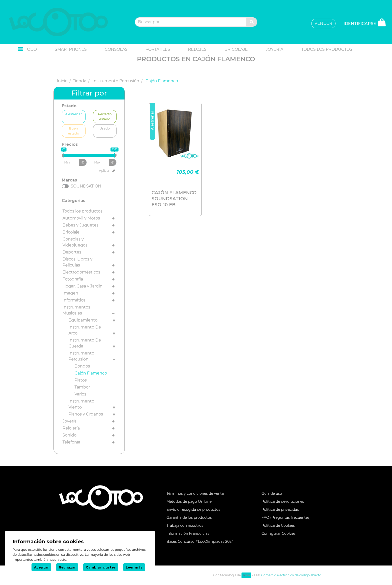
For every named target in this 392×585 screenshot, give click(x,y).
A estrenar (73, 114)
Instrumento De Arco (85, 330)
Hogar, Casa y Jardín (82, 286)
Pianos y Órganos (86, 414)
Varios (80, 394)
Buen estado (73, 131)
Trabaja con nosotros (185, 525)
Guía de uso (272, 493)
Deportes (72, 252)
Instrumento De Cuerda (85, 343)
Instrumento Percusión (116, 81)
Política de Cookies (278, 525)
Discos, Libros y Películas (77, 262)
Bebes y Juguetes (80, 225)
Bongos (82, 366)
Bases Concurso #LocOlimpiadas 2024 (200, 541)
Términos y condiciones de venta (195, 493)
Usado (105, 128)
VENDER (323, 23)
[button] (27, 50)
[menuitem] (71, 49)
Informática (74, 300)
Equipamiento (83, 320)
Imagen (70, 293)
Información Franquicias (188, 533)
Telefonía (71, 442)
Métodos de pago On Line (189, 501)
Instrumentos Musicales (76, 310)
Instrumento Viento (81, 404)
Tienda (79, 81)
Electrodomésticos (81, 272)
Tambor (82, 387)
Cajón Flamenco (91, 373)
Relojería (71, 428)
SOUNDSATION (86, 186)
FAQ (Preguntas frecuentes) (286, 517)
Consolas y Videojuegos (75, 242)
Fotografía (73, 279)
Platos (81, 380)
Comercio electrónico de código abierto (291, 575)
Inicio (62, 81)
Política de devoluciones (283, 501)
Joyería (69, 421)
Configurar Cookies (278, 533)
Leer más (134, 567)
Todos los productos (82, 211)
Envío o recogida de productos (193, 509)
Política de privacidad (280, 509)
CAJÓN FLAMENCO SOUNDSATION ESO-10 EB (174, 199)
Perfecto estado (105, 116)
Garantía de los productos (189, 517)
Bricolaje (71, 232)
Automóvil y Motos (81, 218)
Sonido (69, 435)
